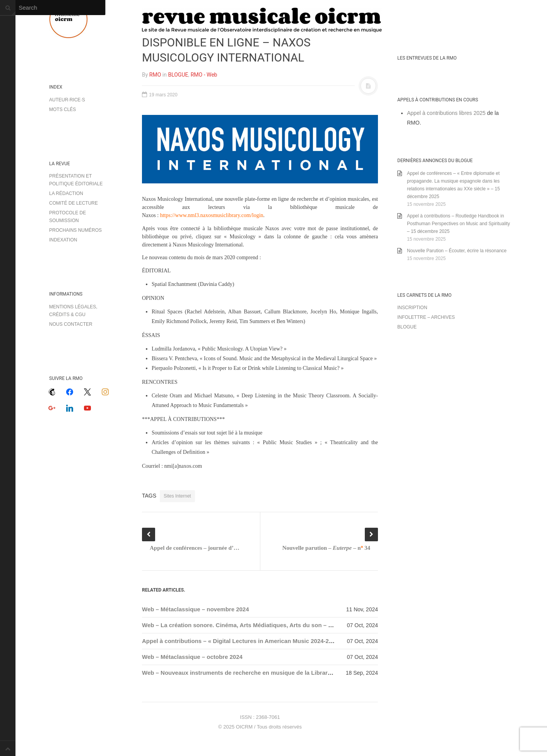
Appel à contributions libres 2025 (446, 113)
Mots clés (62, 109)
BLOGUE (178, 75)
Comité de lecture (74, 203)
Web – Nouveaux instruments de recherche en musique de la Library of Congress (254, 673)
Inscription (412, 308)
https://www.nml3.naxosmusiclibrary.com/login (212, 215)
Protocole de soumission (68, 217)
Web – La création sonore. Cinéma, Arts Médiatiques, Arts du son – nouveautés (251, 625)
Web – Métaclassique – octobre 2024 (192, 657)
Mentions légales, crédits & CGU (73, 311)
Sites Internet (177, 496)
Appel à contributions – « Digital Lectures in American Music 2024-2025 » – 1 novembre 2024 (269, 641)
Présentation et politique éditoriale (76, 180)
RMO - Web (204, 75)
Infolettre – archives (426, 317)
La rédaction (66, 193)
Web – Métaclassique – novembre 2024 (196, 609)
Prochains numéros (75, 230)
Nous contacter (71, 324)
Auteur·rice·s (67, 100)
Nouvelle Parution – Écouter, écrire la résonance (457, 251)
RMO (155, 75)
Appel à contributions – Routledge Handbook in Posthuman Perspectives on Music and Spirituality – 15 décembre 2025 (458, 224)
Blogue (407, 327)
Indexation (63, 240)
